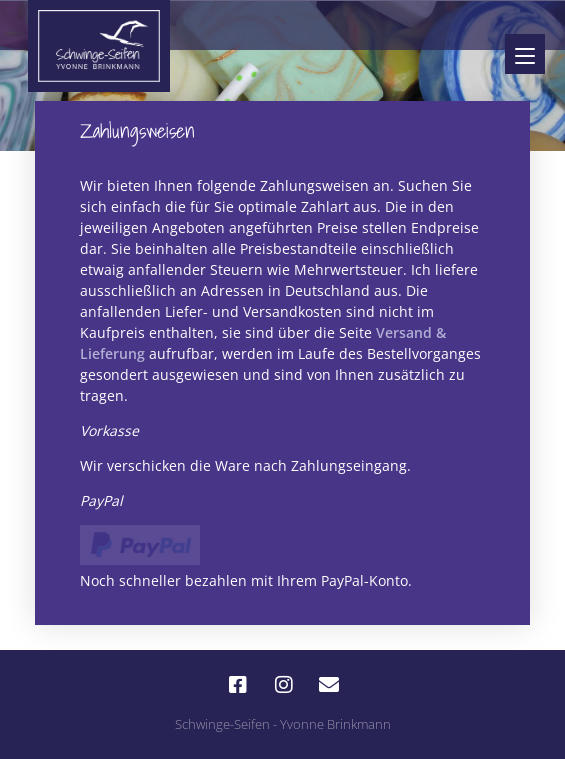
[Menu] (525, 54)
